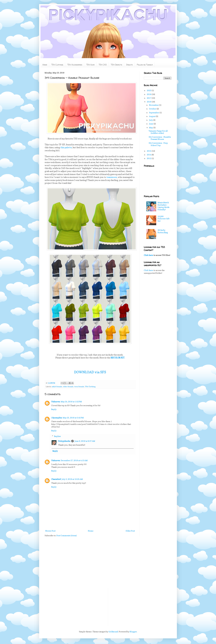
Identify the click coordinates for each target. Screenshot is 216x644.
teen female (79, 387)
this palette (66, 147)
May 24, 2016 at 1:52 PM (71, 402)
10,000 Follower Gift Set (164, 219)
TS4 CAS (103, 65)
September (154, 113)
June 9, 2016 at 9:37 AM (85, 441)
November (154, 105)
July (151, 120)
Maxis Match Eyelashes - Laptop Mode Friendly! (164, 206)
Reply (54, 409)
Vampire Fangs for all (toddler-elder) (158, 132)
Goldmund (113, 632)
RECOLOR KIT (118, 358)
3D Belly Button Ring (163, 231)
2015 (149, 151)
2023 (149, 90)
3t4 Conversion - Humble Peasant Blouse (160, 138)
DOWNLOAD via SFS (90, 372)
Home (45, 65)
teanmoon (112, 177)
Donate (129, 65)
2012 (149, 158)
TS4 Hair (90, 65)
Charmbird (56, 479)
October (153, 109)
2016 (149, 102)
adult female (57, 387)
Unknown (56, 402)
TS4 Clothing (57, 65)
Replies (57, 436)
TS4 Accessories (75, 65)
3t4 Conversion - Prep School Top (158, 144)
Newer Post (50, 531)
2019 (149, 94)
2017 (149, 98)
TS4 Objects (116, 65)
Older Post (130, 531)
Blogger (133, 632)
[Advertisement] (158, 320)
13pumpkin (57, 418)
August (152, 116)
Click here (148, 255)
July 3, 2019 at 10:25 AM (72, 479)
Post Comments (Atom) (67, 535)
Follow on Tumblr (145, 65)
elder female (68, 387)
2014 (149, 155)
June (151, 124)
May (151, 128)
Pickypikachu (64, 441)
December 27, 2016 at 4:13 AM (74, 460)
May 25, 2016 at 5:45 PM (73, 418)
